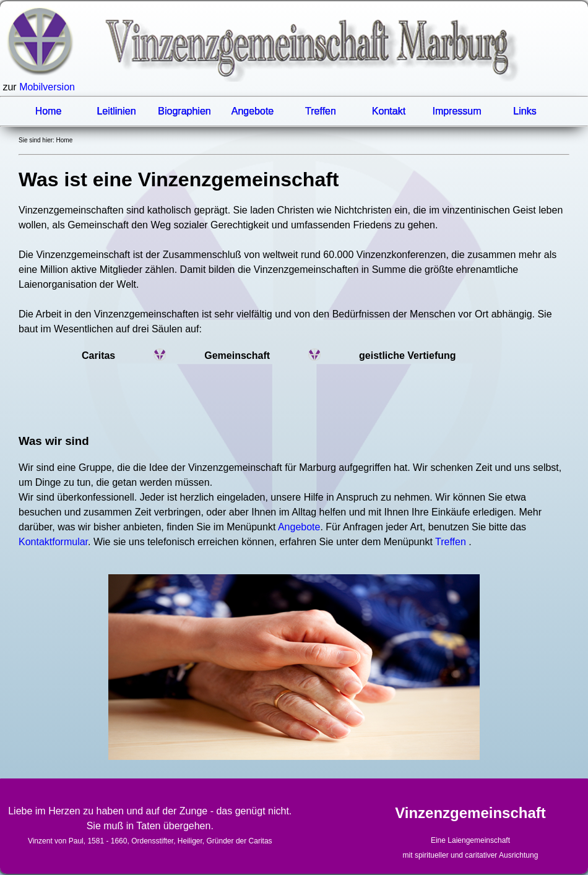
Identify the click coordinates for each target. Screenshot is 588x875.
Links (525, 111)
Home (49, 111)
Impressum (456, 111)
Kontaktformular (53, 542)
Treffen (321, 111)
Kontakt (389, 111)
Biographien (184, 111)
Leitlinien (116, 111)
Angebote (253, 111)
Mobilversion (47, 87)
